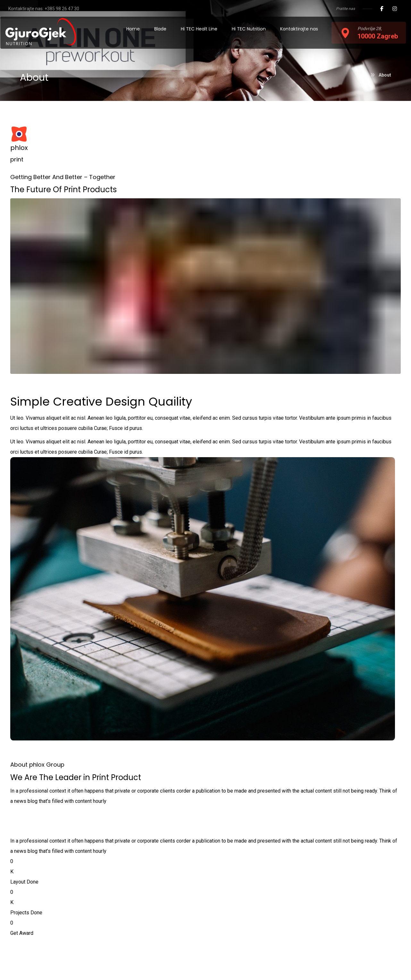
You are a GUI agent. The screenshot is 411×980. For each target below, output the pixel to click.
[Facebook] (382, 9)
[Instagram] (395, 9)
